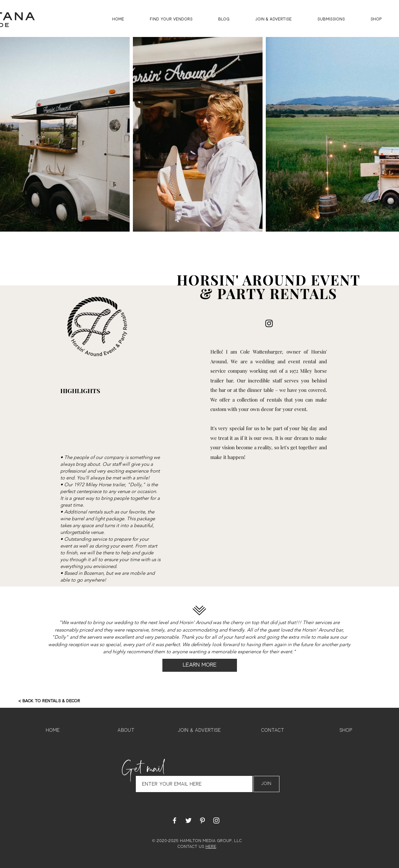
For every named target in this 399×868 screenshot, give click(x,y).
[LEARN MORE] (200, 665)
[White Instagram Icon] (216, 820)
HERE (211, 847)
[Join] (266, 784)
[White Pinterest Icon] (202, 820)
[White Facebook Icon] (175, 820)
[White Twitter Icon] (188, 820)
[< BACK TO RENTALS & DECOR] (49, 701)
